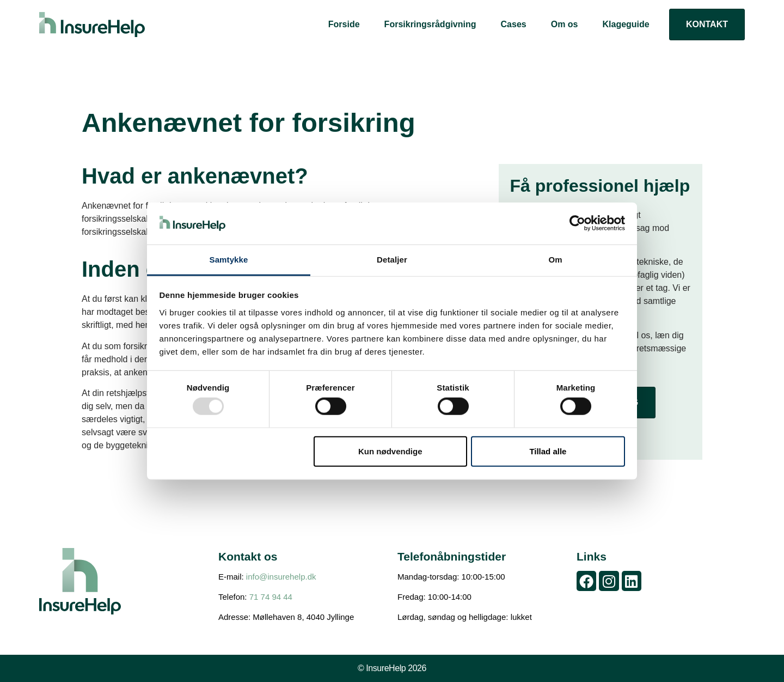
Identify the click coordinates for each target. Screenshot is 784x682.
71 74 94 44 (271, 597)
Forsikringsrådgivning (430, 24)
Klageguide (626, 24)
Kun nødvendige (390, 451)
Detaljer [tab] (392, 260)
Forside (344, 24)
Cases (514, 24)
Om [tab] (555, 260)
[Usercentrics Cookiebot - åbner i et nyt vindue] (577, 223)
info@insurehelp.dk (281, 577)
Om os (565, 24)
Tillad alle (548, 451)
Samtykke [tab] (229, 260)
